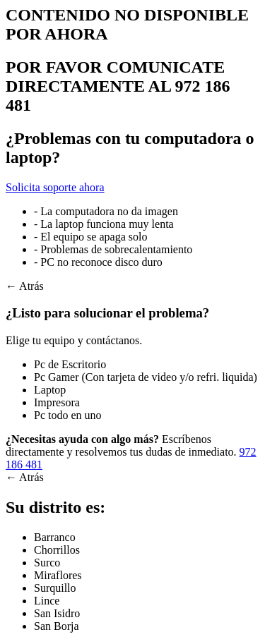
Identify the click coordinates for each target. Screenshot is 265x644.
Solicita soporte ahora (55, 187)
